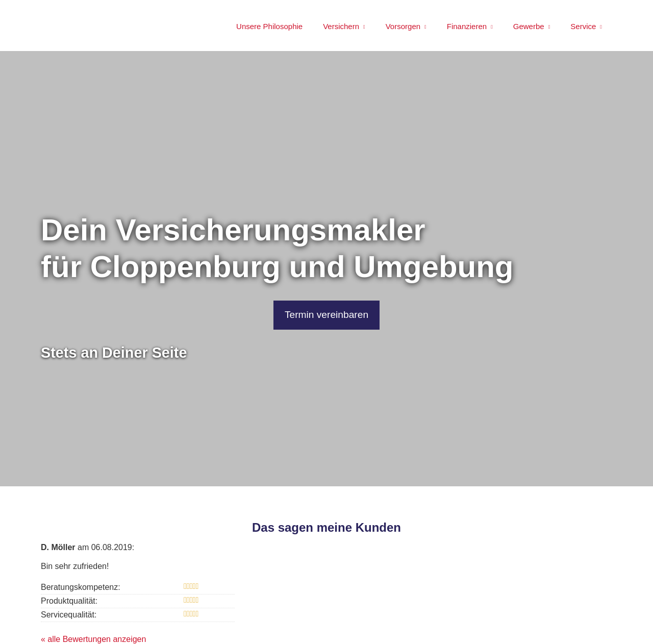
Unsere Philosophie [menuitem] (269, 26)
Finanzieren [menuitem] (467, 26)
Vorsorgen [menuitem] (403, 26)
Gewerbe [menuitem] (529, 26)
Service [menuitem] (583, 26)
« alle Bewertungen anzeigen (93, 639)
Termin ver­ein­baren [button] (327, 315)
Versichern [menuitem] (341, 26)
